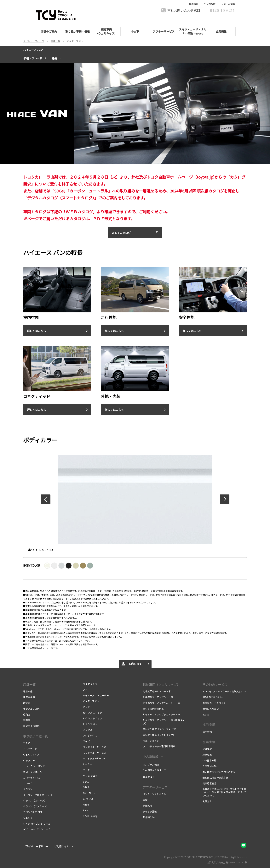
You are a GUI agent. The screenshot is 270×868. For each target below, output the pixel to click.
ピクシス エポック (92, 712)
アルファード (30, 749)
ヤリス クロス (90, 776)
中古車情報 (151, 757)
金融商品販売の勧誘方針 (215, 777)
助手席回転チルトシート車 (157, 691)
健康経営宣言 (210, 783)
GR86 (86, 787)
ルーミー (88, 764)
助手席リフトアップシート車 (158, 697)
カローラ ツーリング (34, 766)
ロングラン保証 (151, 765)
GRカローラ (89, 793)
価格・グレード (33, 58)
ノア (85, 690)
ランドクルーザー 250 (95, 753)
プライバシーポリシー (36, 846)
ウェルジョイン (151, 741)
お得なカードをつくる (214, 703)
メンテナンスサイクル (154, 794)
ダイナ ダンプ (90, 684)
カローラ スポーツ (33, 772)
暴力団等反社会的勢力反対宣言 (219, 772)
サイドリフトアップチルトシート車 (161, 714)
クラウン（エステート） (36, 806)
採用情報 (194, 4)
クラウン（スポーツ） (35, 800)
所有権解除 (210, 4)
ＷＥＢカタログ (121, 233)
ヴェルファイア (31, 755)
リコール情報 (228, 4)
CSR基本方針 (209, 760)
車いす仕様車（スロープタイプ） (160, 729)
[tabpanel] (135, 113)
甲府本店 (28, 691)
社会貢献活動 (210, 766)
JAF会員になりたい (213, 697)
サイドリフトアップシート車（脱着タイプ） (164, 722)
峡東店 (27, 703)
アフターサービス (155, 787)
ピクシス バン (90, 724)
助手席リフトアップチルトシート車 (161, 703)
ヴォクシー (29, 760)
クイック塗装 (150, 811)
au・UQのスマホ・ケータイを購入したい (224, 691)
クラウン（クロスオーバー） (38, 795)
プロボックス (90, 735)
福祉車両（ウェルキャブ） (161, 684)
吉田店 (27, 720)
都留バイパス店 (31, 726)
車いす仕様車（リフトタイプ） (159, 735)
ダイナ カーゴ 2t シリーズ (37, 829)
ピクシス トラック (92, 718)
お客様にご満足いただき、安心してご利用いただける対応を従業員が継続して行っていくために (224, 792)
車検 (145, 800)
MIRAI (86, 804)
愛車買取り (149, 777)
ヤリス (86, 770)
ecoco (206, 714)
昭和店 (27, 714)
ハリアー (87, 707)
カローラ (28, 783)
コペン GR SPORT (33, 812)
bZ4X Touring (90, 816)
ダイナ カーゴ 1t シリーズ (37, 824)
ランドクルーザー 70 (94, 758)
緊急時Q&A (149, 817)
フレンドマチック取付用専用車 (159, 746)
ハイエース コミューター (96, 695)
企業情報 (209, 742)
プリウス (88, 730)
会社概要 (207, 749)
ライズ (86, 741)
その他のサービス (215, 684)
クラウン (28, 789)
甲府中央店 (29, 697)
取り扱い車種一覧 (36, 736)
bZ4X (86, 782)
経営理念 (207, 755)
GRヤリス (88, 799)
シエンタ (28, 818)
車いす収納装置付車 (153, 709)
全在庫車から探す (152, 770)
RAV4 (86, 810)
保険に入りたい (211, 709)
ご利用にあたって (64, 846)
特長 (54, 58)
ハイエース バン (33, 50)
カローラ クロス (32, 777)
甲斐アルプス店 (31, 709)
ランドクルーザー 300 (95, 747)
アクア (27, 743)
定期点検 (147, 806)
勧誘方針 (207, 801)
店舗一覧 (29, 684)
